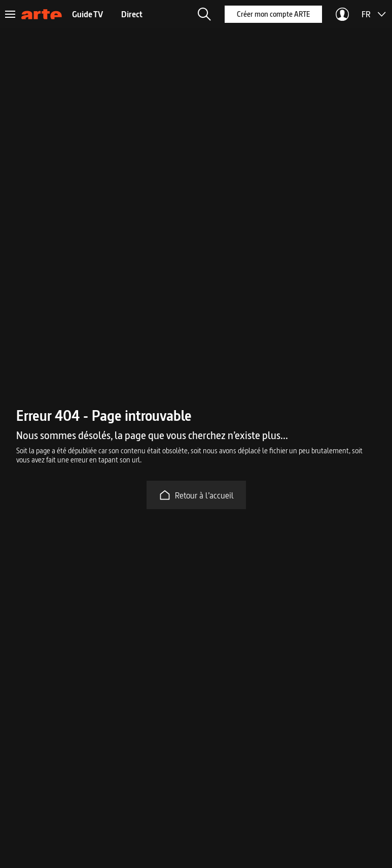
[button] (204, 14)
